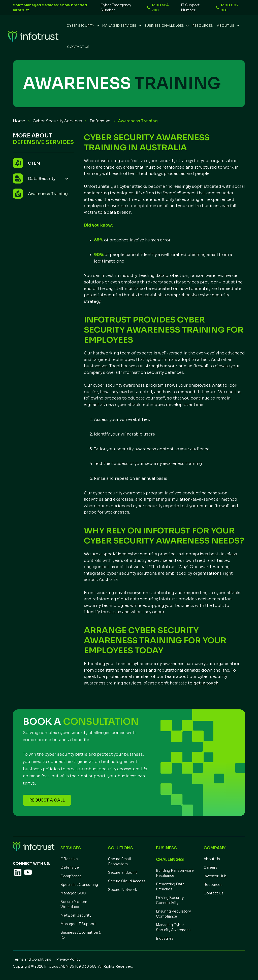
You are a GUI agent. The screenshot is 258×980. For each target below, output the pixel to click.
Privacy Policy (68, 959)
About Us (212, 859)
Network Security (76, 915)
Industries (165, 938)
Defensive (100, 121)
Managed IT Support (78, 924)
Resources (213, 885)
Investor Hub (215, 876)
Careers (211, 867)
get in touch (206, 683)
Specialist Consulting (79, 885)
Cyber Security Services (57, 121)
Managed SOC (73, 893)
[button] (82, 26)
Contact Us (78, 47)
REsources (203, 26)
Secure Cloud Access (127, 881)
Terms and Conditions (32, 959)
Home (19, 121)
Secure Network (122, 890)
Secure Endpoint (123, 873)
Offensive (69, 859)
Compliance (71, 876)
